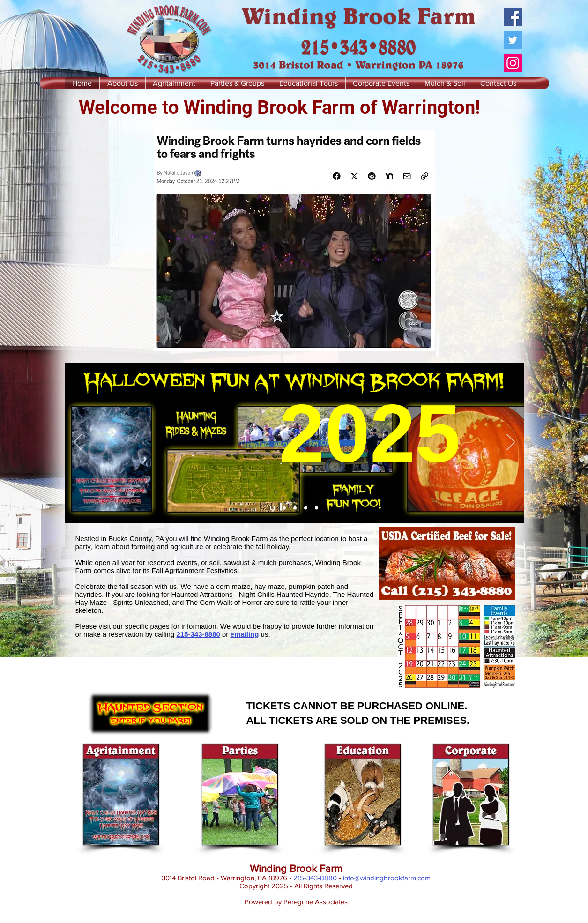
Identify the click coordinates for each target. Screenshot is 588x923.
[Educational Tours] (306, 508)
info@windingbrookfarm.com (387, 878)
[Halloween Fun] (272, 508)
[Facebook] (513, 17)
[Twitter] (513, 40)
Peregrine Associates (316, 902)
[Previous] (78, 443)
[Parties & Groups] (295, 508)
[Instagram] (513, 63)
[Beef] (284, 508)
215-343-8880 (198, 634)
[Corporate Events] (316, 508)
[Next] (511, 443)
